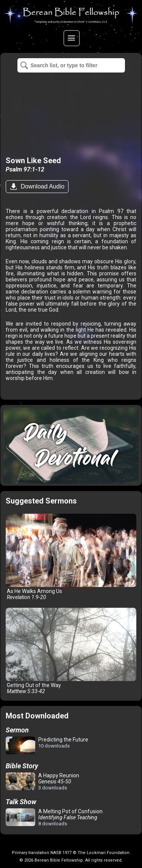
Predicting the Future (47, 746)
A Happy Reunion (42, 782)
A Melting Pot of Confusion (54, 817)
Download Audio (42, 186)
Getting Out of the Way (71, 651)
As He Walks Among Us (71, 557)
